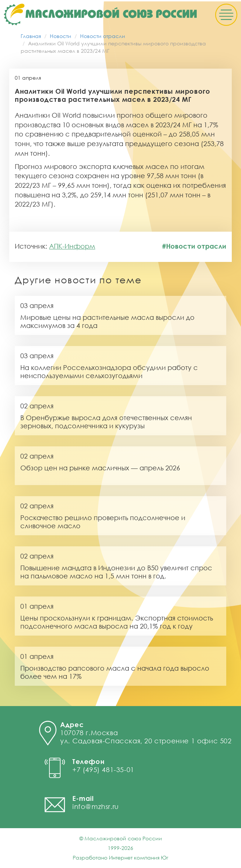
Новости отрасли (103, 36)
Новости (61, 36)
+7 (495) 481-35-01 (103, 770)
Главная (31, 36)
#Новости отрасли (194, 246)
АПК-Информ (72, 246)
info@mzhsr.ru (96, 806)
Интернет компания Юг (139, 857)
